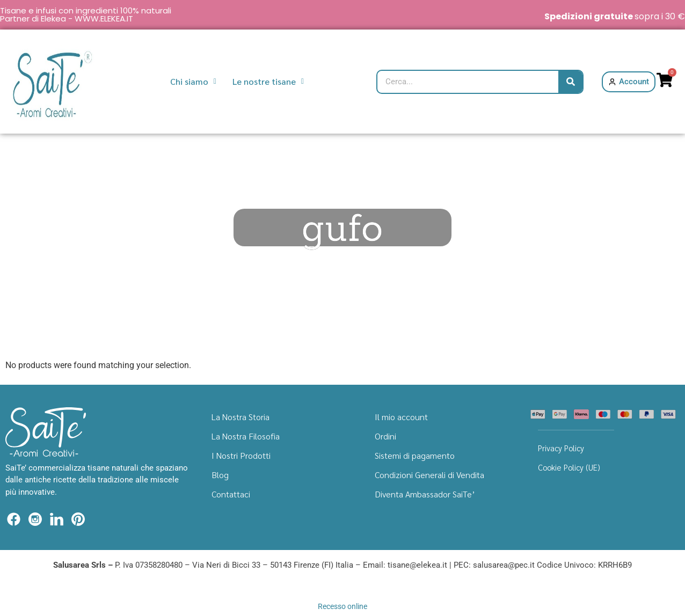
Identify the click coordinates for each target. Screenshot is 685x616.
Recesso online (342, 606)
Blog (220, 475)
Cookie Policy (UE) (569, 467)
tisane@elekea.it (417, 565)
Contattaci (231, 494)
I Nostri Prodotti (241, 455)
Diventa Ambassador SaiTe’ (425, 494)
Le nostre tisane (268, 81)
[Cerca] (570, 82)
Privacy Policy (561, 448)
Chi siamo (193, 81)
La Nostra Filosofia (246, 436)
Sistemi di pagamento (415, 455)
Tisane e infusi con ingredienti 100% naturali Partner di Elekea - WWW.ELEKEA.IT (86, 14)
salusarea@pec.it (504, 565)
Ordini (385, 436)
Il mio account (401, 417)
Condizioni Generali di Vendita (429, 475)
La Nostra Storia (241, 417)
